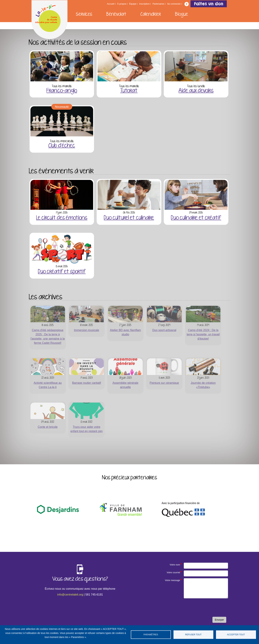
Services (84, 14)
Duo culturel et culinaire (129, 218)
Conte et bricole (48, 427)
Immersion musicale (87, 330)
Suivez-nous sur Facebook (187, 4)
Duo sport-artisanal (164, 330)
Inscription (144, 4)
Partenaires (158, 4)
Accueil (111, 4)
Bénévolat (116, 14)
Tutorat (129, 91)
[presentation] (201, 608)
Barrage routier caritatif (86, 383)
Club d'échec (62, 146)
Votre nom (175, 565)
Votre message (173, 580)
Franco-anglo (62, 91)
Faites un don (209, 4)
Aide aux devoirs (196, 91)
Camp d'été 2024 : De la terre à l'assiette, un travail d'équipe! (203, 334)
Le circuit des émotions (62, 218)
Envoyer (219, 620)
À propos (122, 4)
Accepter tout (236, 635)
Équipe (133, 4)
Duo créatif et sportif (62, 272)
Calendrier (151, 14)
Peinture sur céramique (164, 383)
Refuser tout (193, 635)
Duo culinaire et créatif (196, 218)
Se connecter (174, 4)
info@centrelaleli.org (70, 595)
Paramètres (151, 635)
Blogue (182, 14)
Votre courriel (173, 572)
